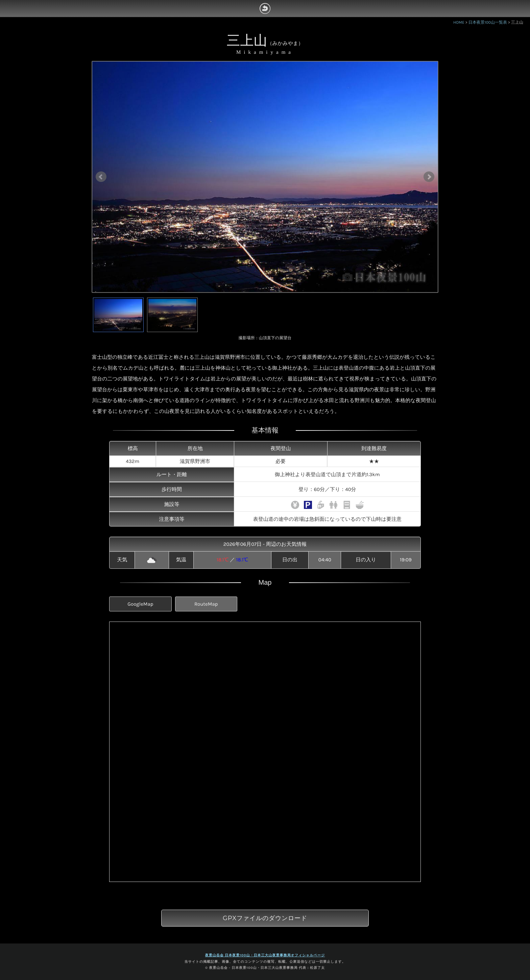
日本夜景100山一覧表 (488, 23)
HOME (459, 23)
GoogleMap (140, 604)
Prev (101, 177)
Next (429, 177)
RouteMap (206, 604)
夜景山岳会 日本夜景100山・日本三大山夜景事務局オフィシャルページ (265, 955)
